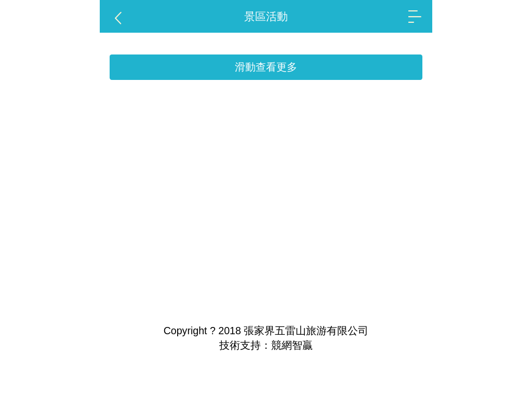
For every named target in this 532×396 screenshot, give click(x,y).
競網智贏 (292, 345)
